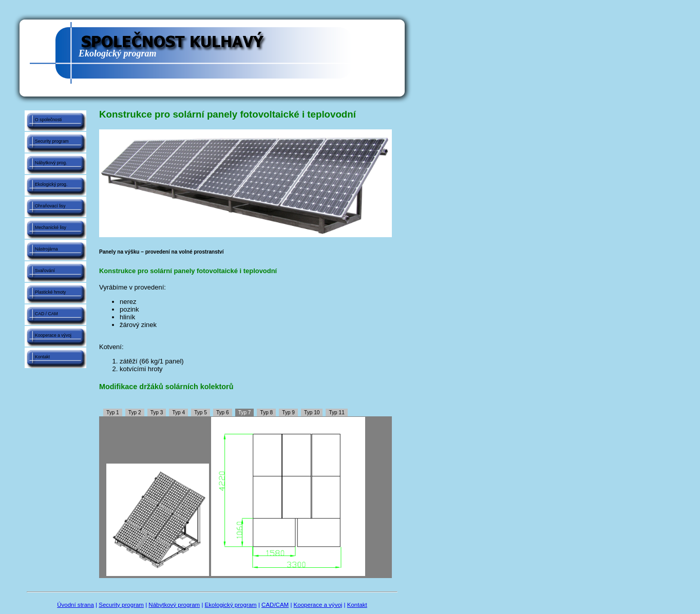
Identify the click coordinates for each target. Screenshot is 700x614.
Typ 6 (223, 412)
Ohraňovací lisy (50, 206)
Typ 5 (201, 412)
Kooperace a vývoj (53, 335)
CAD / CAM (46, 314)
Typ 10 (312, 412)
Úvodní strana (75, 605)
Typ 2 (135, 412)
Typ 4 (178, 412)
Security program (52, 141)
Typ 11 (336, 412)
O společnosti (48, 120)
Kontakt (42, 357)
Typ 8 (267, 412)
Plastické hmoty (50, 292)
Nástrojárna (46, 249)
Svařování (45, 271)
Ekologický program (231, 605)
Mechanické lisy (51, 227)
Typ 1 (113, 412)
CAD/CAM (275, 605)
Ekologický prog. (51, 184)
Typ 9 (288, 412)
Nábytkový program (174, 605)
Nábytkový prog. (51, 163)
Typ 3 (157, 412)
